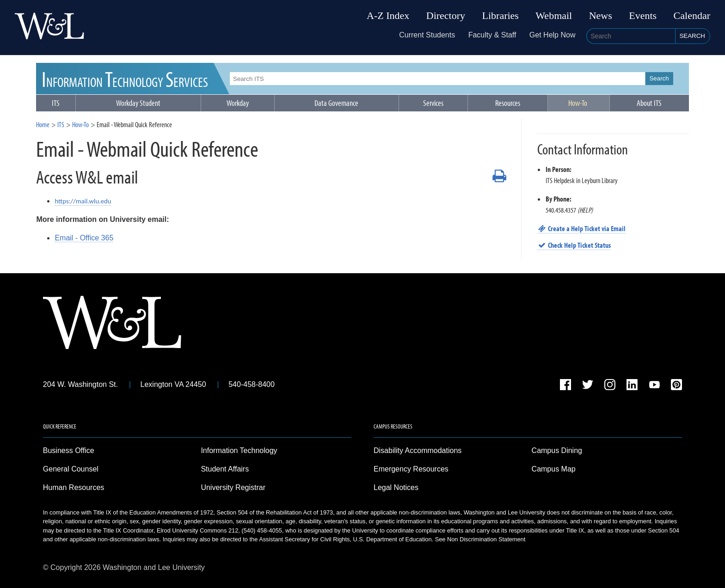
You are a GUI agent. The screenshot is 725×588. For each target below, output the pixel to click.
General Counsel (71, 469)
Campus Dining (557, 450)
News (601, 16)
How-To (578, 103)
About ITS (649, 103)
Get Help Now (553, 35)
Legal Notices (396, 487)
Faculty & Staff (492, 35)
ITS (125, 78)
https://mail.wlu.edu (83, 201)
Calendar (692, 16)
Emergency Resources (411, 469)
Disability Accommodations (418, 450)
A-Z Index (388, 16)
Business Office (69, 450)
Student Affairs (225, 469)
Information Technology (239, 450)
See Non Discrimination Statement (480, 539)
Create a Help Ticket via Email (582, 228)
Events (643, 16)
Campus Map (554, 469)
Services (433, 103)
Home (43, 124)
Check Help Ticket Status (574, 245)
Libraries (501, 16)
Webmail (554, 16)
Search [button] (692, 36)
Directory (446, 16)
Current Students (427, 35)
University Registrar (233, 487)
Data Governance (336, 103)
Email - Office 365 (84, 238)
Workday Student (138, 103)
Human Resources (74, 487)
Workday (238, 103)
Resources (508, 103)
